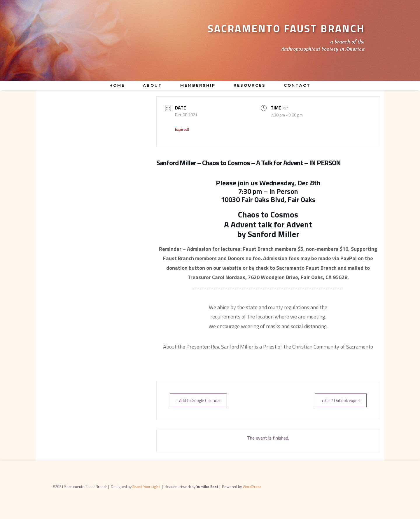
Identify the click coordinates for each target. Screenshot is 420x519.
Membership (198, 85)
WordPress (252, 487)
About (153, 85)
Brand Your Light (147, 487)
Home (117, 85)
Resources (250, 85)
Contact (297, 85)
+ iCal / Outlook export (337, 400)
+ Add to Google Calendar (202, 400)
